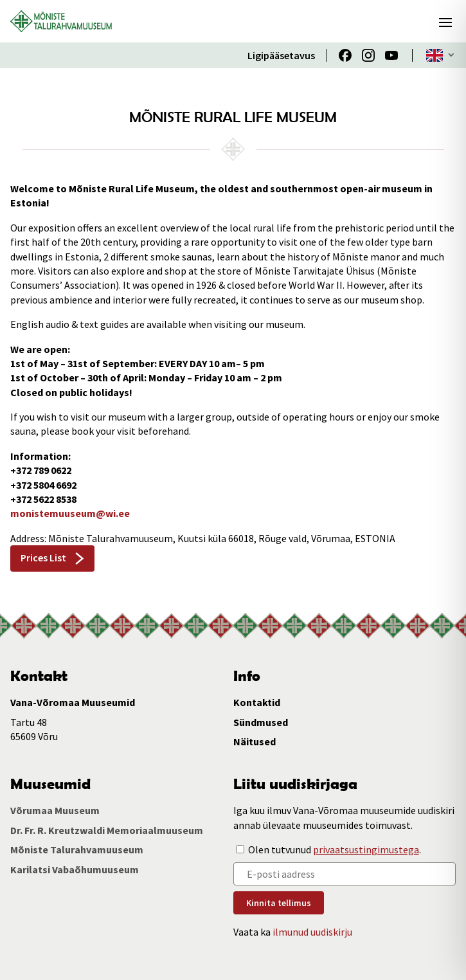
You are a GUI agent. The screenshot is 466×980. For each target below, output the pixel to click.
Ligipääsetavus (281, 55)
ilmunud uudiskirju (312, 932)
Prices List (43, 558)
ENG (435, 55)
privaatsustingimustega (366, 849)
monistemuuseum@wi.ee (70, 513)
